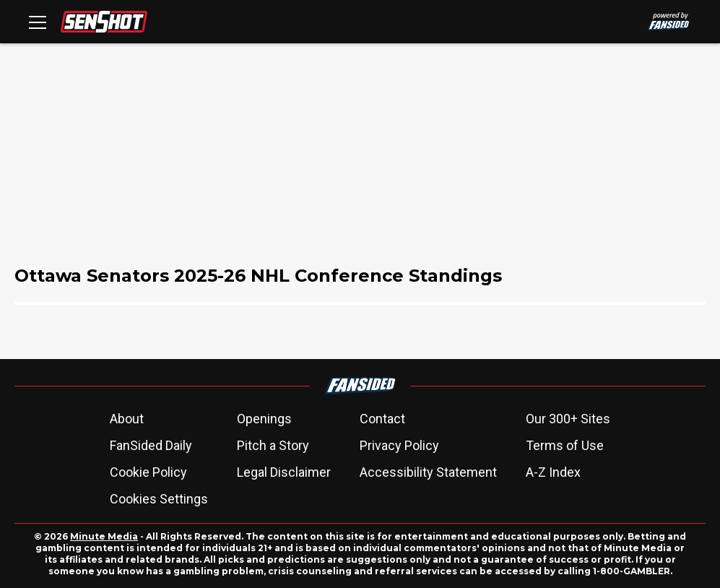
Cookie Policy (148, 472)
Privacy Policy (399, 445)
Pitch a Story (273, 445)
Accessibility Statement (428, 472)
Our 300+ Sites (568, 419)
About (127, 419)
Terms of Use (565, 445)
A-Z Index (553, 472)
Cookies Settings (159, 499)
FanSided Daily (151, 445)
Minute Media (104, 536)
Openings (264, 419)
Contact (382, 419)
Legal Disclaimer (284, 472)
